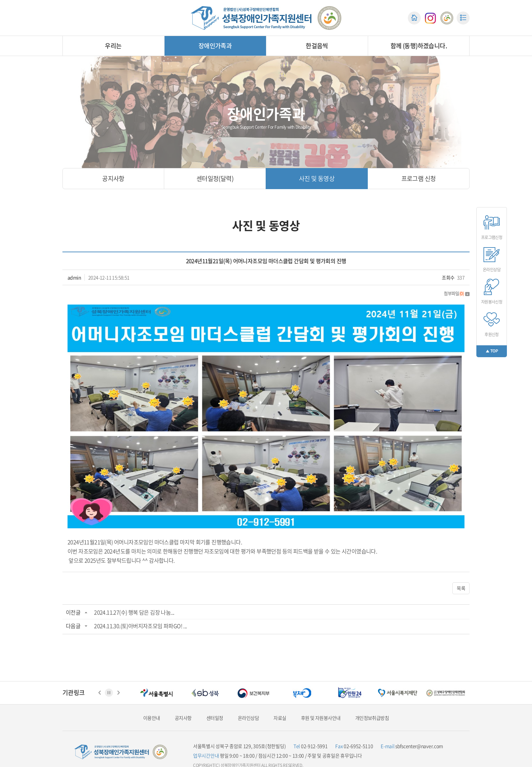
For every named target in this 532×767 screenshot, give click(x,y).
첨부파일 (457, 293)
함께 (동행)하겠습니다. (419, 46)
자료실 (280, 718)
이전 (99, 693)
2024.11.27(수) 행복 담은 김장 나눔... (134, 612)
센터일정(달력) (215, 178)
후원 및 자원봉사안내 (321, 718)
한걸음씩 (317, 46)
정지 (109, 693)
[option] (157, 693)
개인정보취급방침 (372, 718)
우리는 (113, 46)
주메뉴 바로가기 (0, 0)
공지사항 (113, 178)
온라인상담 (248, 718)
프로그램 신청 (419, 178)
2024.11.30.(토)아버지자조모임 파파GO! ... (140, 626)
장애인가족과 (215, 46)
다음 (118, 693)
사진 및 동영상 (317, 178)
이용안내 (152, 718)
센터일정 (215, 718)
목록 (461, 588)
